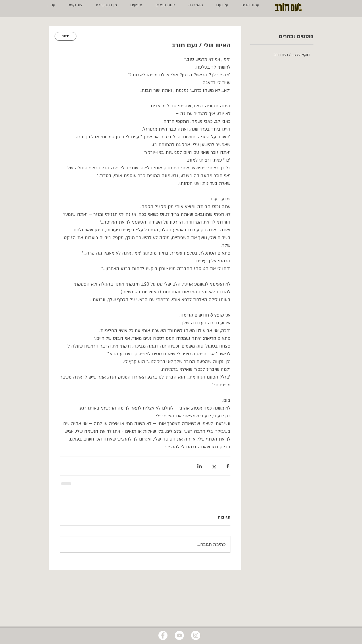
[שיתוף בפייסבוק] (228, 466)
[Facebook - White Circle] (163, 635)
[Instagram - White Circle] (196, 635)
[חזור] (66, 36)
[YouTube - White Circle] (179, 635)
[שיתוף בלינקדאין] (200, 466)
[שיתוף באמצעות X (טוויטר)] (214, 466)
